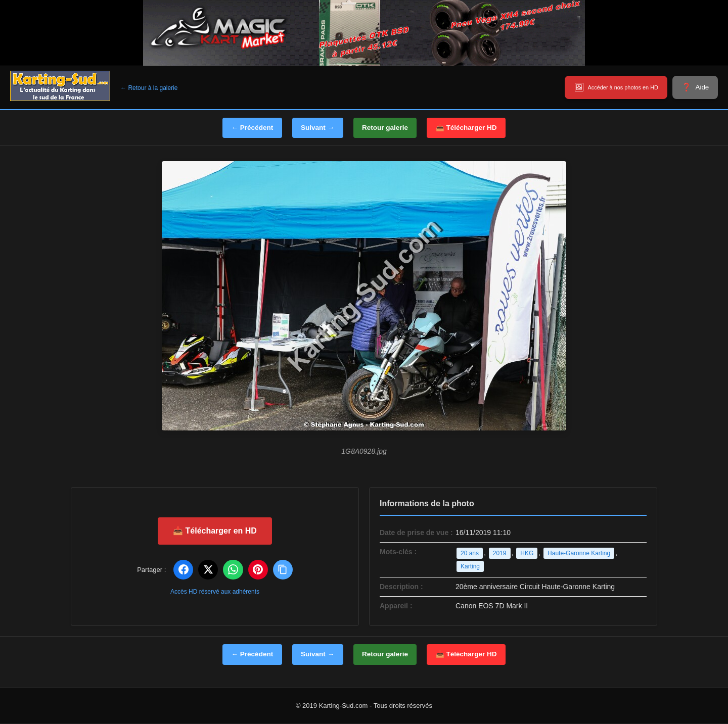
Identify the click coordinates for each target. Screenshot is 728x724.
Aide (701, 87)
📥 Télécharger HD (472, 128)
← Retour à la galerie (149, 88)
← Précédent (246, 128)
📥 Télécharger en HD (215, 531)
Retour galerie (387, 128)
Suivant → (315, 128)
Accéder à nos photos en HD (609, 87)
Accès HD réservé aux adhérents (215, 592)
